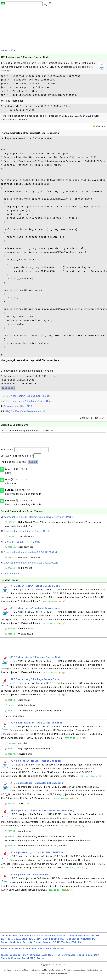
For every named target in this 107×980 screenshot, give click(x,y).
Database (38, 938)
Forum (41, 961)
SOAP (56, 945)
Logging (54, 942)
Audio (4, 938)
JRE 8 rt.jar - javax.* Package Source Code (28, 401)
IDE (98, 938)
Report (5, 945)
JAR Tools (7, 942)
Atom (56, 951)
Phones (16, 961)
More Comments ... (11, 576)
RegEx (81, 958)
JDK (13, 50)
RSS (49, 951)
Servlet (47, 945)
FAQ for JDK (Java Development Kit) (26, 411)
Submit (33, 465)
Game (63, 938)
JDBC (32, 942)
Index (41, 951)
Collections (30, 951)
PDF (95, 942)
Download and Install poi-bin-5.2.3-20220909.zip (31, 555)
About (18, 951)
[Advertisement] (53, 27)
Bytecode (25, 938)
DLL (51, 958)
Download (8, 388)
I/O (92, 938)
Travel (25, 961)
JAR (44, 958)
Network (86, 942)
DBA (26, 958)
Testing (66, 945)
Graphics (84, 938)
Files (57, 958)
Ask (62, 951)
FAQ (33, 961)
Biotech (14, 938)
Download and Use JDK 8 (18, 406)
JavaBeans (21, 942)
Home (4, 50)
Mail (63, 942)
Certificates (69, 958)
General (72, 938)
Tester (4, 958)
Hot (11, 951)
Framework (51, 938)
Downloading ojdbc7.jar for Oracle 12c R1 (27, 534)
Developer (15, 958)
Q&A (97, 958)
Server (38, 945)
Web (74, 945)
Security (28, 945)
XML (81, 945)
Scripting (16, 945)
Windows (35, 958)
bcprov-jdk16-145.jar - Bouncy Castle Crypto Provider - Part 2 (39, 520)
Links (89, 958)
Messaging (73, 942)
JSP (45, 942)
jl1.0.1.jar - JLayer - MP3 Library (22, 545)
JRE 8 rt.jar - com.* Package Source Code (27, 396)
